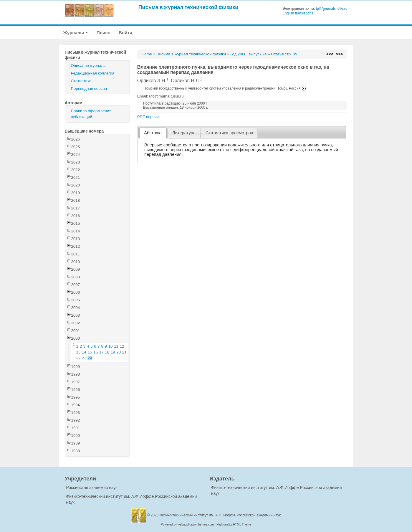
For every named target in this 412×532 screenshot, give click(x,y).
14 (84, 352)
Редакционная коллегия (93, 73)
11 (116, 346)
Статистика (81, 81)
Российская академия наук (92, 488)
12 (122, 346)
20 (119, 352)
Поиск (103, 33)
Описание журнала (88, 66)
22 (78, 358)
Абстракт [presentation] (153, 133)
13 (78, 352)
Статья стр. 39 (284, 54)
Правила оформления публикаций (91, 114)
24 (90, 358)
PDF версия (148, 117)
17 (101, 352)
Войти (125, 33)
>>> (339, 54)
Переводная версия (89, 89)
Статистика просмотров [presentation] (229, 133)
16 (96, 352)
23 (84, 358)
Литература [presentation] (184, 133)
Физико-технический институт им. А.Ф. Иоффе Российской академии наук (220, 515)
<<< (330, 54)
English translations (298, 13)
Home (147, 54)
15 (90, 352)
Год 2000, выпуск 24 (248, 54)
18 (107, 352)
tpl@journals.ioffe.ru (332, 9)
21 (124, 352)
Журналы (76, 33)
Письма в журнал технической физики (188, 7)
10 (111, 346)
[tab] (153, 133)
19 (113, 352)
